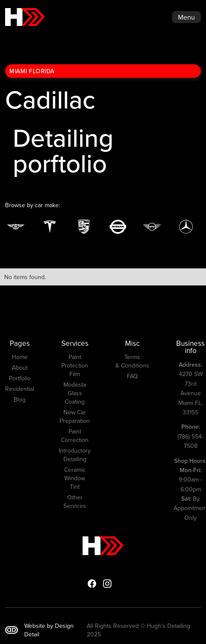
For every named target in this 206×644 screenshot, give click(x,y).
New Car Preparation (75, 416)
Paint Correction (75, 436)
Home (20, 357)
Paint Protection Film (75, 365)
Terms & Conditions (132, 361)
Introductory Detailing (75, 455)
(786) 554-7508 (190, 436)
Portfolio (20, 378)
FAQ (132, 376)
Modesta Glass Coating (75, 393)
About (20, 368)
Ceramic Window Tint (75, 478)
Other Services (75, 502)
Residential (20, 389)
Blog (20, 399)
